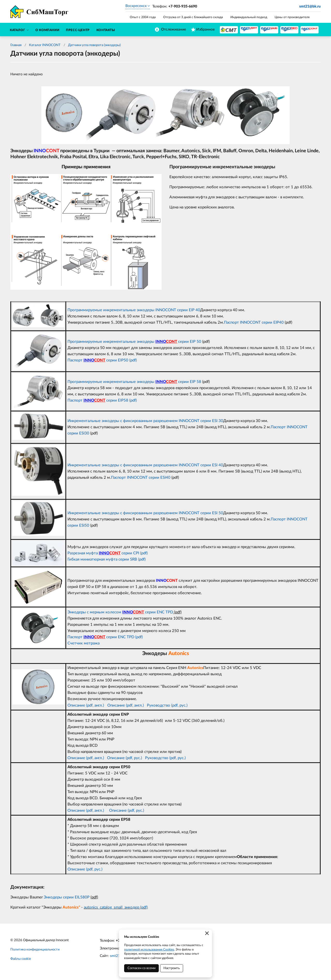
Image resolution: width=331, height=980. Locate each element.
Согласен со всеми (141, 968)
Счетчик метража (84, 643)
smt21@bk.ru (310, 6)
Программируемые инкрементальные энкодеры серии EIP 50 (134, 342)
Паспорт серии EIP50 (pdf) (102, 360)
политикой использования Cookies (149, 949)
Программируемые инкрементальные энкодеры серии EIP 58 (134, 382)
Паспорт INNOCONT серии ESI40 (141, 478)
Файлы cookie (21, 959)
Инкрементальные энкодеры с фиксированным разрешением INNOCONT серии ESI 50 (145, 513)
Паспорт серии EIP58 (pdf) (102, 400)
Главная (16, 45)
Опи (111, 705)
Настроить (172, 968)
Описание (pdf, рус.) (125, 758)
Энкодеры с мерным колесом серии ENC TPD (120, 612)
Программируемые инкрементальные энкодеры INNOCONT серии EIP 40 (134, 310)
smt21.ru (117, 956)
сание (120, 705)
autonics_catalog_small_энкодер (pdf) (116, 907)
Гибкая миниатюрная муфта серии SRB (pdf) (107, 559)
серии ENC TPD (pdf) (118, 637)
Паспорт (76, 637)
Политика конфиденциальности (35, 950)
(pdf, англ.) (134, 705)
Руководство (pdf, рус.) (167, 705)
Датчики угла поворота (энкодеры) (94, 45)
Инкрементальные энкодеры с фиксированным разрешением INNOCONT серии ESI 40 (145, 465)
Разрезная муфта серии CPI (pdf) (108, 553)
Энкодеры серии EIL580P (67, 897)
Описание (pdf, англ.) (86, 705)
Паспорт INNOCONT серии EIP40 (254, 322)
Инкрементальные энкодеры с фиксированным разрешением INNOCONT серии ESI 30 (145, 421)
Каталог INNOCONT (45, 45)
